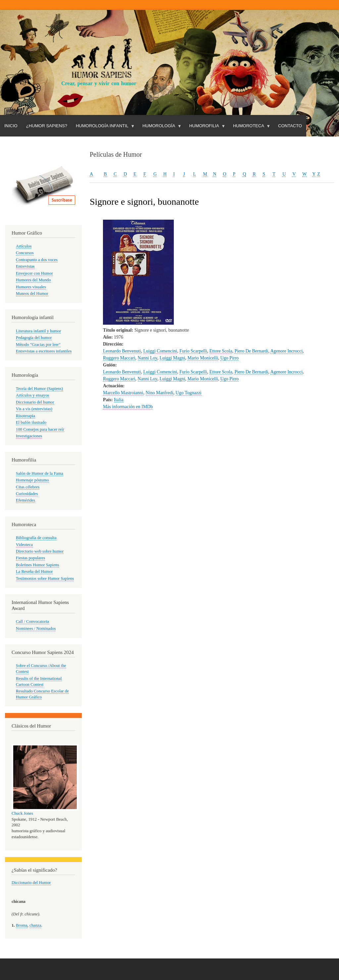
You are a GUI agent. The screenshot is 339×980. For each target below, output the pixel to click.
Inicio (11, 126)
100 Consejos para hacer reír (40, 429)
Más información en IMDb (128, 407)
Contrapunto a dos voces (37, 260)
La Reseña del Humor (34, 572)
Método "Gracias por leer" (38, 345)
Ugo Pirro (229, 358)
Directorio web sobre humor (40, 551)
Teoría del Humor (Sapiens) (39, 389)
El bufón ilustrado (31, 422)
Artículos (24, 246)
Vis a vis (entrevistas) (34, 409)
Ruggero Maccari (119, 358)
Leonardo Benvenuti (122, 351)
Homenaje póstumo (32, 480)
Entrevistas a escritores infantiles (44, 351)
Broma (22, 925)
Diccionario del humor (35, 402)
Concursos (25, 253)
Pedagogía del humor (34, 338)
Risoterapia (25, 416)
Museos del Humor (32, 294)
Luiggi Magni (172, 358)
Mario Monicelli (203, 358)
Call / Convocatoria (32, 622)
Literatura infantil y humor (39, 331)
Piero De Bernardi (251, 351)
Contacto (290, 126)
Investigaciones (29, 436)
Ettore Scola (221, 351)
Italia (119, 400)
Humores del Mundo (33, 280)
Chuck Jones (22, 813)
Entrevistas (25, 266)
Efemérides (25, 500)
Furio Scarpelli (193, 351)
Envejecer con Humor (34, 273)
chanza (35, 925)
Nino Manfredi (160, 393)
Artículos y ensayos (33, 395)
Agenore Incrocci (286, 351)
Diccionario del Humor (31, 883)
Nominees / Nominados (36, 628)
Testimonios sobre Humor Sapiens (45, 578)
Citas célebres (28, 487)
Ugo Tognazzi (188, 393)
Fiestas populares (30, 558)
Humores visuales (31, 287)
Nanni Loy (147, 358)
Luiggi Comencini (160, 351)
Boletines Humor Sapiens (38, 565)
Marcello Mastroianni (123, 393)
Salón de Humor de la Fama (40, 473)
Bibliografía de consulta (36, 538)
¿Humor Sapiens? (47, 126)
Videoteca (24, 545)
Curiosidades (27, 494)
